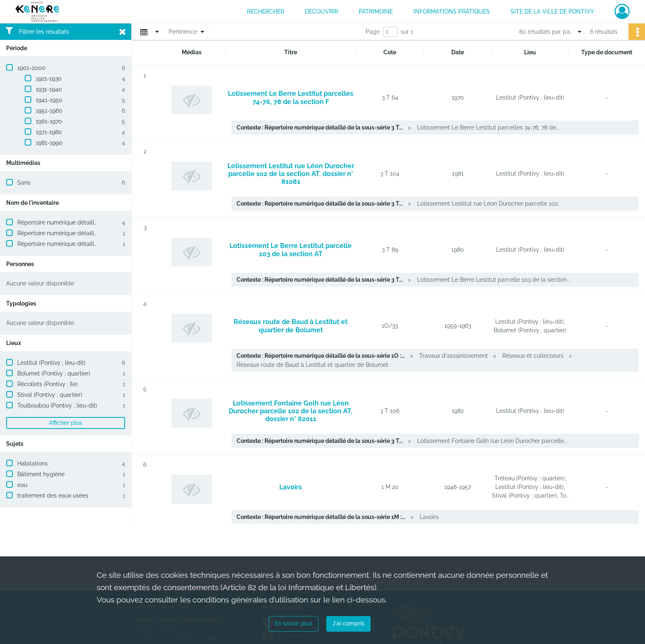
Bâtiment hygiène (41, 474)
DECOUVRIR (321, 12)
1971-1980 (49, 132)
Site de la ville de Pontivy (552, 12)
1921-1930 (49, 79)
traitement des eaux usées (53, 496)
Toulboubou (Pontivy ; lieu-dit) (57, 405)
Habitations (32, 463)
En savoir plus (293, 623)
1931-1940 (49, 89)
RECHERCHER (266, 12)
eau (22, 485)
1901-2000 (31, 68)
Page (373, 32)
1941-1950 (49, 100)
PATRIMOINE (376, 12)
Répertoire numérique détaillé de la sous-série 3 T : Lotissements (105, 222)
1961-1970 (49, 121)
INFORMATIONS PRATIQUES (452, 12)
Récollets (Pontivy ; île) (48, 384)
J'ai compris (348, 623)
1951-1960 (49, 111)
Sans (24, 183)
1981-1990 (49, 143)
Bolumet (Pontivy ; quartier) (54, 373)
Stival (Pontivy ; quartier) (50, 395)
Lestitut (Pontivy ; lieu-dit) (51, 363)
